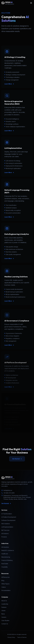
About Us (4, 601)
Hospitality (5, 567)
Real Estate (5, 564)
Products (4, 537)
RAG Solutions (6, 524)
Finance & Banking (7, 560)
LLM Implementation (7, 527)
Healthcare (5, 554)
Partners (4, 607)
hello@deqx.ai (7, 490)
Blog (3, 580)
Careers (4, 617)
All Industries (5, 547)
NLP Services (5, 530)
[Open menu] (31, 3)
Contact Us (5, 624)
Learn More (9, 84)
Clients (3, 611)
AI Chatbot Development (9, 517)
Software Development (8, 520)
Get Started (17, 459)
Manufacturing (6, 557)
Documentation (6, 590)
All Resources (6, 577)
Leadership (5, 604)
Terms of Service (22, 637)
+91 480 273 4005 (8, 493)
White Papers (5, 584)
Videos (4, 587)
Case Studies (5, 620)
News (3, 614)
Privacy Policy (11, 637)
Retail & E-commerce (8, 550)
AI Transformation (7, 514)
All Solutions (5, 534)
